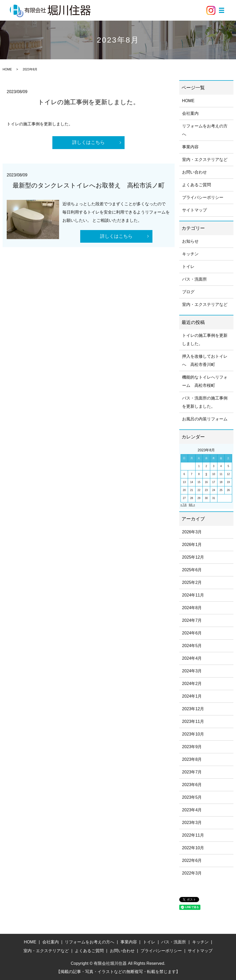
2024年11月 (193, 595)
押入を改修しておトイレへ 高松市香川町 (205, 360)
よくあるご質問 (197, 185)
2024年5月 (192, 646)
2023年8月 (192, 759)
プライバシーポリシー (203, 197)
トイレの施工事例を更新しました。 (89, 102)
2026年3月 (192, 532)
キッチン (190, 254)
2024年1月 (192, 696)
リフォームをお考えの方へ (205, 130)
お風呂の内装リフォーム (205, 419)
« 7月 (184, 505)
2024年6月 (192, 633)
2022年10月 (193, 848)
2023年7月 (192, 772)
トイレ (188, 267)
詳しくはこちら (88, 143)
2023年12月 (193, 709)
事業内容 (190, 147)
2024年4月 (192, 658)
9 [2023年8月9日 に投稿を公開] (206, 474)
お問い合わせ (194, 172)
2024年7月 (192, 620)
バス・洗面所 (194, 279)
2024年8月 (192, 608)
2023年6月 (192, 785)
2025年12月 (193, 557)
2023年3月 (192, 823)
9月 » (192, 505)
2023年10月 (193, 734)
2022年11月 (193, 835)
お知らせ (190, 241)
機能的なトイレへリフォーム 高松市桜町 (205, 381)
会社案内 (190, 113)
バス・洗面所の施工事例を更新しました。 (205, 402)
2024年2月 (192, 684)
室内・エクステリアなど (205, 160)
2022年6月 (192, 860)
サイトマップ (194, 210)
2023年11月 (193, 721)
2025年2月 (192, 582)
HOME (7, 69)
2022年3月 (192, 873)
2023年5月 (192, 797)
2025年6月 (192, 570)
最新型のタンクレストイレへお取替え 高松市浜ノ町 (89, 185)
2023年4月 (192, 810)
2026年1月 (192, 545)
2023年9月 (192, 747)
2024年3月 (192, 671)
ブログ (188, 292)
